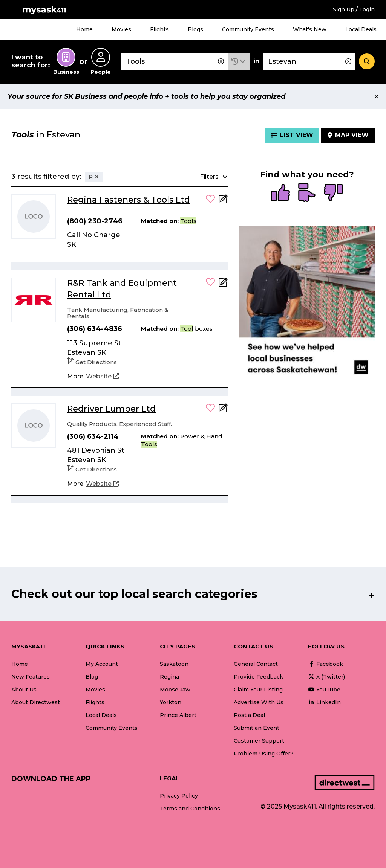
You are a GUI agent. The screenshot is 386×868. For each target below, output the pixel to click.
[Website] (103, 377)
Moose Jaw (175, 690)
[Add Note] (223, 201)
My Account (102, 664)
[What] (175, 62)
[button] (239, 62)
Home (84, 29)
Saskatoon (174, 664)
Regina (169, 677)
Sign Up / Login (354, 9)
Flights (159, 29)
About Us (24, 690)
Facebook (325, 664)
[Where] (309, 62)
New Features (31, 677)
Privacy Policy (179, 796)
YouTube (324, 690)
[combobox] (175, 62)
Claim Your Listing (258, 690)
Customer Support (259, 741)
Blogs (195, 29)
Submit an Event (257, 728)
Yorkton (171, 702)
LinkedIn (324, 702)
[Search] (367, 61)
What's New (310, 29)
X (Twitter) (326, 677)
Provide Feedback (258, 677)
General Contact (256, 664)
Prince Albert (178, 715)
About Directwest (36, 702)
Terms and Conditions (190, 809)
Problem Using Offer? (263, 754)
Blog (92, 677)
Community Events (248, 29)
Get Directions (92, 362)
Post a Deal (249, 715)
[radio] (280, 193)
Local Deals (361, 29)
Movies (121, 29)
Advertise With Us (259, 702)
